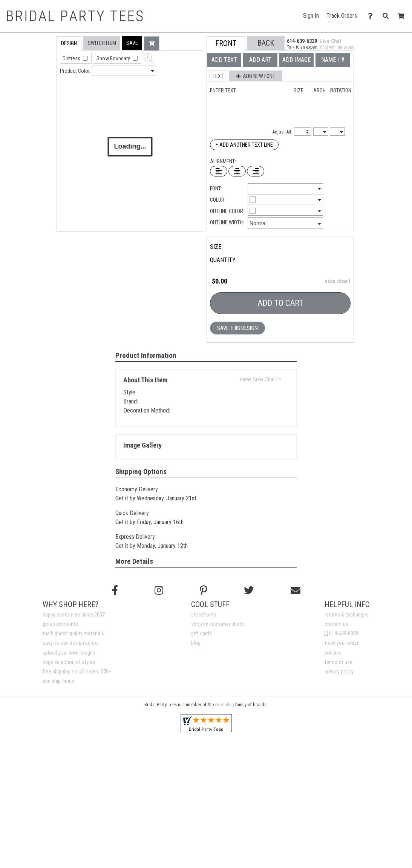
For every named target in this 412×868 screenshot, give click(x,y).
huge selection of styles (69, 662)
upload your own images (69, 653)
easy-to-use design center (71, 643)
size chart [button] (338, 281)
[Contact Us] (372, 16)
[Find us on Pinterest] (204, 590)
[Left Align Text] (219, 171)
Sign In (311, 16)
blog (196, 643)
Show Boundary (114, 58)
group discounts (60, 624)
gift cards (201, 634)
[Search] (388, 16)
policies (333, 653)
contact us (336, 624)
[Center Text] (237, 171)
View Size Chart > (260, 379)
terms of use (338, 662)
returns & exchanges (347, 615)
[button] (132, 43)
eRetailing (224, 705)
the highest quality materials (73, 634)
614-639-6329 (342, 634)
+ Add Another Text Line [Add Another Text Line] (244, 145)
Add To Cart (280, 303)
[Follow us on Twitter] (249, 590)
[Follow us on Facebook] (115, 590)
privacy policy (339, 672)
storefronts (204, 615)
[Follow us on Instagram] (159, 590)
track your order (342, 643)
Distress (72, 58)
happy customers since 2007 (74, 615)
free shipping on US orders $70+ (77, 672)
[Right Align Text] (256, 171)
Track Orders (342, 16)
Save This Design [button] (237, 328)
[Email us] (296, 590)
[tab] (41, 84)
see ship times (58, 681)
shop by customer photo (218, 624)
